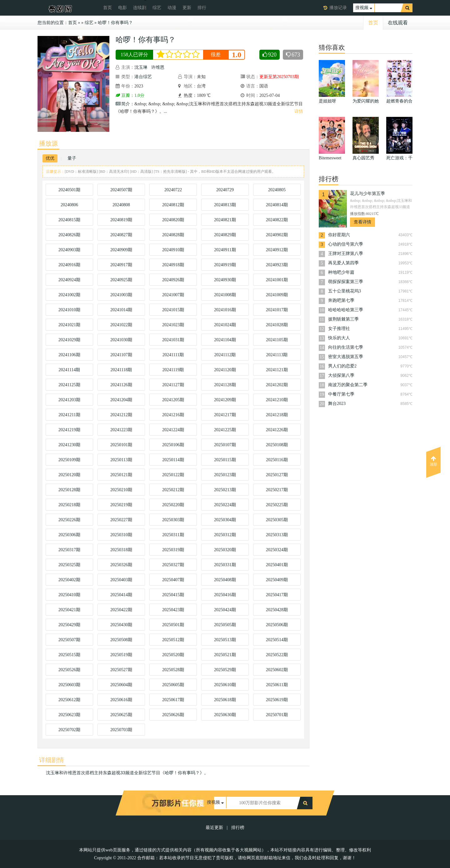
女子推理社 (339, 329)
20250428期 (277, 610)
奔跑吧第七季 (341, 300)
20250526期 (69, 670)
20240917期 (121, 265)
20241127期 (173, 385)
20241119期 (173, 370)
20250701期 (277, 715)
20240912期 (277, 250)
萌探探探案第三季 (346, 282)
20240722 (173, 190)
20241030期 (121, 340)
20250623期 (69, 715)
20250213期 (225, 490)
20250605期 (173, 685)
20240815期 (69, 220)
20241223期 (121, 430)
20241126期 (121, 385)
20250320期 (225, 550)
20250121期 (121, 475)
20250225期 (277, 505)
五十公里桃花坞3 (345, 291)
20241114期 (70, 370)
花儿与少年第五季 (367, 194)
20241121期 (277, 370)
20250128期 (69, 490)
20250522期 (277, 655)
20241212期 (121, 415)
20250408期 (225, 580)
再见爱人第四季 (343, 263)
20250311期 (173, 535)
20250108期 (277, 445)
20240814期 (277, 205)
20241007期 (173, 295)
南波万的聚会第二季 (348, 385)
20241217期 (225, 415)
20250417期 (277, 595)
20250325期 (69, 565)
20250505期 (225, 625)
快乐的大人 (339, 338)
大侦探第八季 (341, 375)
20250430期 (121, 625)
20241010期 (69, 310)
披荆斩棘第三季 (343, 319)
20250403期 (121, 580)
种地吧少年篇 (341, 272)
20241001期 (277, 280)
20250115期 (225, 460)
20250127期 (277, 475)
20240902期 (277, 235)
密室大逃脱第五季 (346, 357)
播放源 (48, 143)
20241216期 (173, 415)
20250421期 (69, 610)
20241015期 (173, 310)
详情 (299, 111)
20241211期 (69, 415)
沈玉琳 (141, 67)
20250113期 (121, 460)
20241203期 (69, 400)
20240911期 (225, 250)
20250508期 (121, 640)
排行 (202, 8)
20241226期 (277, 430)
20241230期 (69, 445)
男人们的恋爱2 (342, 366)
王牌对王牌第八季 (346, 254)
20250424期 (225, 610)
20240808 (121, 205)
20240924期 (69, 280)
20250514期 (277, 640)
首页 (107, 8)
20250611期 (277, 685)
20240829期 (225, 235)
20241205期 (173, 400)
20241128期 (225, 385)
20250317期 (69, 550)
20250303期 (173, 520)
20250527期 (121, 670)
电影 (122, 8)
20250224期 (225, 505)
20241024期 (225, 325)
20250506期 (277, 625)
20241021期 (69, 325)
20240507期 (121, 190)
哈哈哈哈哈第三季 (346, 310)
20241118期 (121, 370)
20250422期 (121, 610)
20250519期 (121, 655)
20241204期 (121, 400)
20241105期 (277, 340)
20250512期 (173, 640)
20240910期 (173, 250)
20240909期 (121, 250)
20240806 (69, 205)
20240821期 (225, 220)
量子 (72, 158)
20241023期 (173, 325)
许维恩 (158, 67)
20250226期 (69, 520)
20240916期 (69, 265)
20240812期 (173, 205)
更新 (187, 8)
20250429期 (69, 625)
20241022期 (121, 325)
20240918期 (173, 265)
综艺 (157, 8)
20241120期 (225, 370)
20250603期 (69, 685)
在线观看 (398, 23)
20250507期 (69, 640)
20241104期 (225, 340)
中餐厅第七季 (341, 394)
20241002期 (69, 295)
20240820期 (173, 220)
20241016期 (225, 310)
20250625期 (121, 715)
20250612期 (69, 700)
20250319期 (173, 550)
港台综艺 (143, 77)
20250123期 (225, 475)
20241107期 (121, 355)
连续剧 (140, 8)
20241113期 (277, 355)
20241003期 (121, 295)
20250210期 (121, 490)
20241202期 (277, 385)
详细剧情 (52, 760)
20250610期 (225, 685)
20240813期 (225, 205)
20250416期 (225, 595)
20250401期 (277, 565)
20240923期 (277, 265)
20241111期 (173, 355)
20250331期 (225, 565)
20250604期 (121, 685)
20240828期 (173, 235)
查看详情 (362, 222)
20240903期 (69, 250)
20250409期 (277, 580)
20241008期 (225, 295)
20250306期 (69, 535)
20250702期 (69, 730)
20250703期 (121, 730)
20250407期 (173, 580)
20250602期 (277, 670)
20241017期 (277, 310)
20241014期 (121, 310)
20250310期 (121, 535)
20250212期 (173, 490)
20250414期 (121, 595)
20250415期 (173, 595)
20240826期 (69, 235)
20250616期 (121, 700)
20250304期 (225, 520)
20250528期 (173, 670)
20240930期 (225, 280)
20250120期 (69, 475)
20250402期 (69, 580)
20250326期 (121, 565)
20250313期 (277, 535)
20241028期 (277, 325)
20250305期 (277, 520)
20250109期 (69, 460)
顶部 (433, 461)
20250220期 (173, 505)
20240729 (225, 190)
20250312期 (225, 535)
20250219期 (121, 505)
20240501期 (69, 190)
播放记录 (338, 8)
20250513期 (225, 640)
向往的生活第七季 (346, 347)
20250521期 (225, 655)
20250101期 (121, 445)
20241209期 (225, 400)
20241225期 (225, 430)
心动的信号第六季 (346, 244)
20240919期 (225, 265)
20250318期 (121, 550)
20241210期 (277, 400)
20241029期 (69, 340)
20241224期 (173, 430)
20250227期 (121, 520)
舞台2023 (337, 404)
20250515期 (69, 655)
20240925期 (121, 280)
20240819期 (121, 220)
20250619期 (277, 700)
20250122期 (173, 475)
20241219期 (69, 430)
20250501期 (173, 625)
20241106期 (69, 355)
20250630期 (225, 715)
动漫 (172, 8)
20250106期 (173, 445)
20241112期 (225, 355)
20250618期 (225, 700)
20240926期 (173, 280)
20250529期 (225, 670)
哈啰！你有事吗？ (115, 23)
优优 (50, 158)
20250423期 (173, 610)
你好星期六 (339, 235)
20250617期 (173, 700)
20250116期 (277, 460)
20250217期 (277, 490)
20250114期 (173, 460)
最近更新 (214, 828)
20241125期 (69, 385)
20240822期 (277, 220)
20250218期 (69, 505)
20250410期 (69, 595)
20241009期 (277, 295)
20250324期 (277, 550)
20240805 (277, 190)
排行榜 (238, 828)
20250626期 (173, 715)
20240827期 (121, 235)
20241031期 (173, 340)
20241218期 (277, 415)
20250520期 (173, 655)
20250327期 (173, 565)
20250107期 (225, 445)
